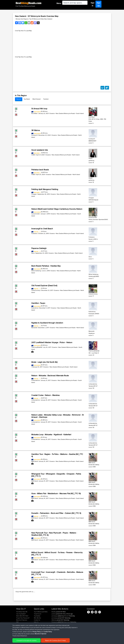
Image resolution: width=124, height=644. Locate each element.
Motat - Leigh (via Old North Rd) (44, 362)
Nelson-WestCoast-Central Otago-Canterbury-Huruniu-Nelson (57, 209)
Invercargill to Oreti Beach (42, 229)
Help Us (36, 633)
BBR (61, 623)
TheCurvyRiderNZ (37, 347)
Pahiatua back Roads (40, 170)
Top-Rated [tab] (27, 99)
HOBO (33, 155)
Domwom (55, 633)
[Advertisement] (62, 44)
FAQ (17, 633)
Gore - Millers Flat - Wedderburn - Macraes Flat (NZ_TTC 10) (56, 493)
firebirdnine (35, 308)
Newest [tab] (19, 99)
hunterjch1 (34, 135)
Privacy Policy (39, 641)
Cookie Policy (48, 641)
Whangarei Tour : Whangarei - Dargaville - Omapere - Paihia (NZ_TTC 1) (56, 475)
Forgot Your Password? (23, 629)
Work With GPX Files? (22, 627)
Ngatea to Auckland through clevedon (47, 323)
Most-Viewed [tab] (37, 99)
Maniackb (34, 328)
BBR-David (35, 461)
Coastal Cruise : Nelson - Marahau (46, 395)
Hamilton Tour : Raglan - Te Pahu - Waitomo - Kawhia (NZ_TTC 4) (57, 455)
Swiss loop (67, 633)
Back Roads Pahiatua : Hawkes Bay (46, 266)
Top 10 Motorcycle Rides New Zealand (41, 19)
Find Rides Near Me (22, 623)
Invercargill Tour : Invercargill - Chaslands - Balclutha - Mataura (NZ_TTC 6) (57, 573)
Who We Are (37, 629)
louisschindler (36, 214)
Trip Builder (37, 627)
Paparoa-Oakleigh (39, 248)
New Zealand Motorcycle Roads (65, 113)
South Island (80, 113)
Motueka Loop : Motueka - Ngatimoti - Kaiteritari (51, 434)
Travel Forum (38, 625)
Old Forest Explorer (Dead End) (44, 285)
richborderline (36, 380)
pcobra (54, 625)
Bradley (54, 623)
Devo (33, 253)
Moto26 (66, 627)
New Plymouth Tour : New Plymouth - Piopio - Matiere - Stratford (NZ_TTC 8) (54, 534)
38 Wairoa (36, 130)
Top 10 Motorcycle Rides (41, 623)
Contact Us (37, 631)
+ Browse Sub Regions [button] (22, 19)
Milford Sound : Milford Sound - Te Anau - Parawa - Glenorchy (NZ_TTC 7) (57, 554)
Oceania (52, 113)
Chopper (34, 194)
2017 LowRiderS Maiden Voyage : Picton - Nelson (52, 342)
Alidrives (54, 631)
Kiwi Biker (34, 113)
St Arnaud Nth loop (39, 109)
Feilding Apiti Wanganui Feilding (45, 189)
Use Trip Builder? (21, 625)
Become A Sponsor (22, 631)
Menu (59, 3)
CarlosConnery (36, 290)
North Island (76, 155)
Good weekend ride (40, 150)
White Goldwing (36, 271)
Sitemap (32, 641)
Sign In (93, 4)
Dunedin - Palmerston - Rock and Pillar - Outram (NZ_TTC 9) (56, 513)
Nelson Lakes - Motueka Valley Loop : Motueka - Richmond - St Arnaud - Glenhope (57, 416)
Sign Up (98, 4)
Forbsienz (34, 233)
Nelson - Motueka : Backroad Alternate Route (50, 376)
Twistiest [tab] (46, 99)
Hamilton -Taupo (38, 303)
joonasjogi (55, 627)
